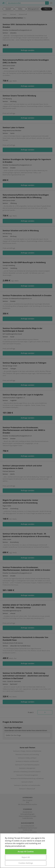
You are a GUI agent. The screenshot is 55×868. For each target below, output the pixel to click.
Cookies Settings (26, 863)
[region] (27, 851)
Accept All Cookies (26, 852)
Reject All (26, 857)
